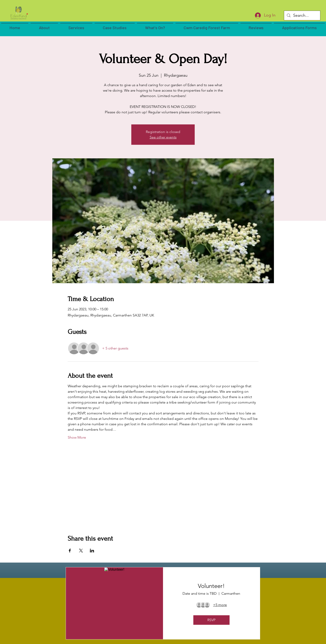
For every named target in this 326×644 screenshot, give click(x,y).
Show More (77, 437)
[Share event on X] (81, 551)
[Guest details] (220, 605)
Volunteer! (211, 586)
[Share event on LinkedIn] (92, 551)
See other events (163, 137)
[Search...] (302, 15)
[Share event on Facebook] (70, 551)
